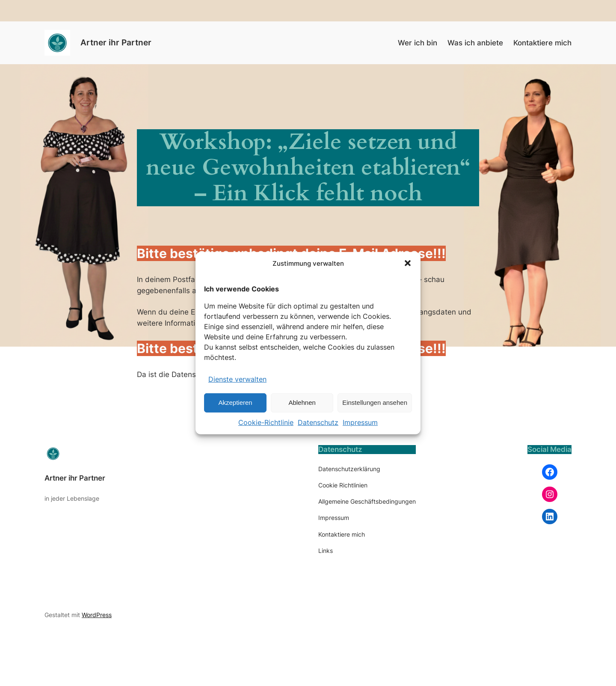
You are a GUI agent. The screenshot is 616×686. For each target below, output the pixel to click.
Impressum (360, 422)
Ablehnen (302, 402)
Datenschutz (318, 422)
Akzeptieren (235, 402)
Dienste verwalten (237, 379)
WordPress (97, 615)
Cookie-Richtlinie (266, 422)
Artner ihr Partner (116, 42)
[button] (408, 263)
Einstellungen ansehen (375, 402)
